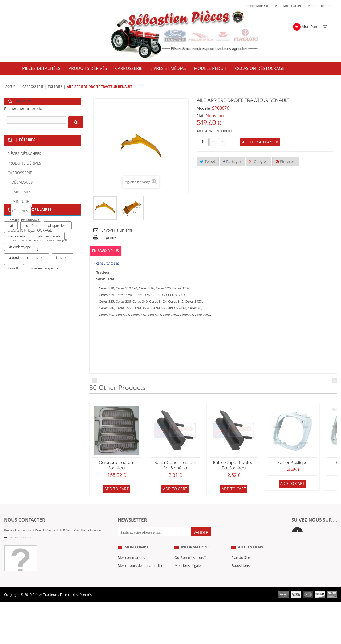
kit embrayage (20, 325)
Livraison (182, 593)
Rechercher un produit (24, 109)
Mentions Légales (188, 577)
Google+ (259, 162)
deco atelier (17, 314)
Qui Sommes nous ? (190, 569)
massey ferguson (44, 346)
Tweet (208, 162)
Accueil (12, 87)
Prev (95, 381)
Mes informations (132, 593)
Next (334, 381)
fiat (11, 304)
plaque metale (49, 314)
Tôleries (55, 87)
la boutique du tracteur (27, 336)
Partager (232, 162)
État (200, 116)
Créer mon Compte (262, 6)
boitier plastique (293, 463)
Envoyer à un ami (117, 230)
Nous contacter (243, 593)
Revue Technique (245, 585)
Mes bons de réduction (136, 601)
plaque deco (58, 304)
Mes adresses (128, 585)
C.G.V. (179, 585)
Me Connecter (319, 6)
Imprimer (110, 238)
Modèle (203, 108)
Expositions (240, 577)
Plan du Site (241, 569)
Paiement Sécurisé (189, 601)
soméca (31, 304)
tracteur (63, 336)
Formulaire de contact (27, 546)
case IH (14, 346)
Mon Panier (292, 6)
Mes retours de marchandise (140, 577)
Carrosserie (33, 87)
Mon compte (137, 559)
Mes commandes (131, 569)
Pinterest (286, 162)
